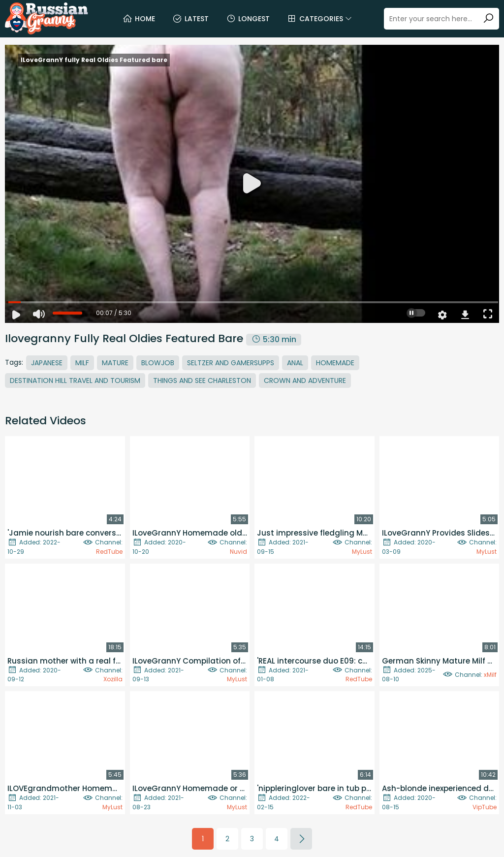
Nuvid (238, 552)
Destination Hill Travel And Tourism (75, 381)
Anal (295, 363)
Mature (115, 363)
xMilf (490, 675)
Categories (319, 19)
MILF (82, 363)
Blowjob (158, 363)
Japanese (47, 363)
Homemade (335, 363)
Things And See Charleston (202, 381)
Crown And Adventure (305, 381)
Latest (190, 19)
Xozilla (113, 679)
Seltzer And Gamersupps (231, 363)
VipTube (485, 807)
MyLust (362, 552)
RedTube (109, 552)
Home (139, 19)
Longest (248, 19)
